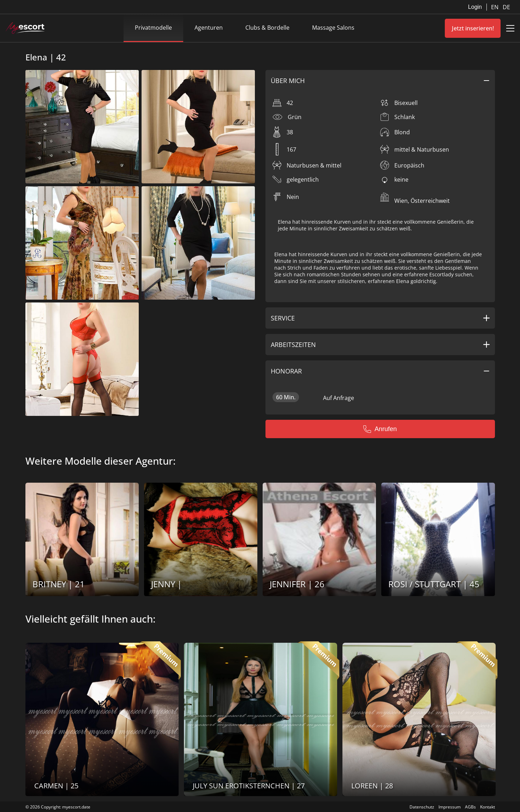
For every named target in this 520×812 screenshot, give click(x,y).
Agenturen (209, 28)
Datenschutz (422, 807)
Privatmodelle (153, 28)
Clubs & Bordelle (267, 28)
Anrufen (380, 429)
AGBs (470, 807)
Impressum (450, 807)
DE (506, 7)
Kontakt (488, 807)
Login (475, 7)
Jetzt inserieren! (473, 28)
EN (495, 7)
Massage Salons (333, 28)
